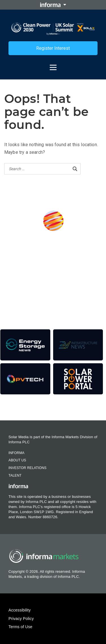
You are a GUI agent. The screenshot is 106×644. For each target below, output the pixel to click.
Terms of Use (20, 627)
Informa (16, 453)
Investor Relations (27, 468)
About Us (17, 460)
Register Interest (53, 48)
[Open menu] (53, 65)
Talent (15, 476)
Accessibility (20, 610)
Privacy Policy (21, 619)
